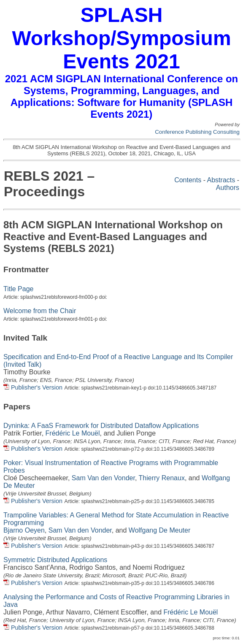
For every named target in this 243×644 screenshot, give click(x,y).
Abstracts (221, 180)
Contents (188, 180)
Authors (228, 188)
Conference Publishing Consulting (197, 132)
